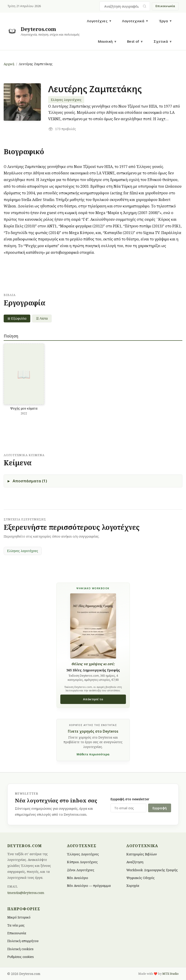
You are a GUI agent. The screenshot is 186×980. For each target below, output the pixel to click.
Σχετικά (161, 41)
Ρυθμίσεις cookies (21, 957)
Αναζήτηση (135, 862)
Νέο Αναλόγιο (78, 878)
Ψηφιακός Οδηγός (140, 878)
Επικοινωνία (165, 6)
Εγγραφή (160, 808)
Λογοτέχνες (97, 21)
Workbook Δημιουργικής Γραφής (152, 870)
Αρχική (9, 64)
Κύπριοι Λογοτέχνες (82, 862)
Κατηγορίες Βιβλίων (142, 854)
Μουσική (105, 41)
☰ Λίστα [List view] (42, 318)
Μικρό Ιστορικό (19, 917)
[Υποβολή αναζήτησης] (145, 6)
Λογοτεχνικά (133, 21)
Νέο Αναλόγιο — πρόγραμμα (89, 886)
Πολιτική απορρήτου (23, 941)
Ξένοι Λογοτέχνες (81, 870)
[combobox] (122, 6)
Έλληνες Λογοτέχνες (83, 854)
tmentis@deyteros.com (26, 893)
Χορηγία (133, 886)
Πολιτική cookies (20, 949)
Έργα (163, 21)
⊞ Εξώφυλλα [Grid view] (17, 318)
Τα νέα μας (16, 925)
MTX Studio (171, 974)
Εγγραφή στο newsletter (130, 799)
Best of (133, 41)
